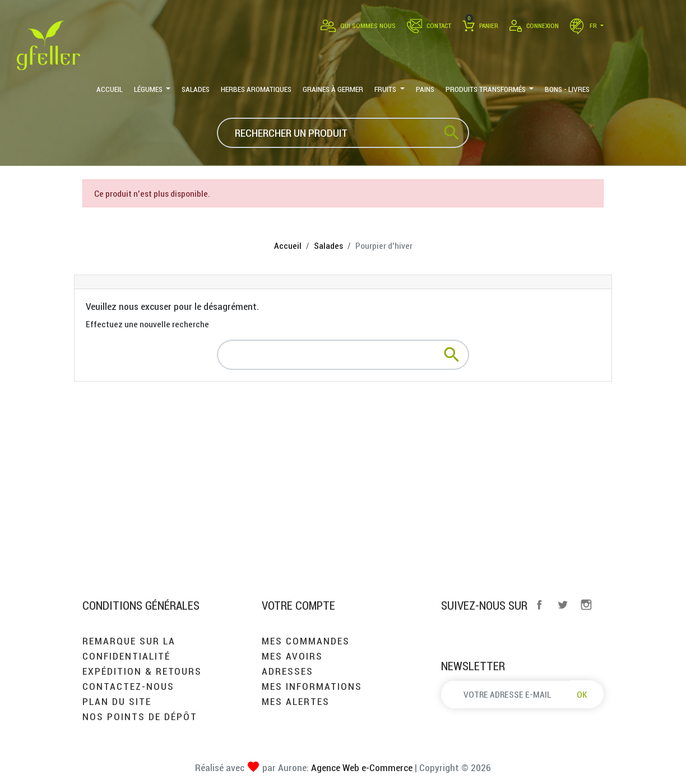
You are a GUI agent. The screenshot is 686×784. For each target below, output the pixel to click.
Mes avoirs (292, 656)
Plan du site (117, 701)
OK (582, 694)
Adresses (288, 671)
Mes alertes (296, 701)
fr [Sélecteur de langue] (584, 25)
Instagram (586, 605)
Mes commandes (306, 641)
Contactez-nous (128, 686)
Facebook (539, 605)
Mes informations (312, 686)
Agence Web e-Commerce (361, 767)
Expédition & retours (142, 671)
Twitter (563, 605)
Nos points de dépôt (140, 716)
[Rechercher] (343, 133)
